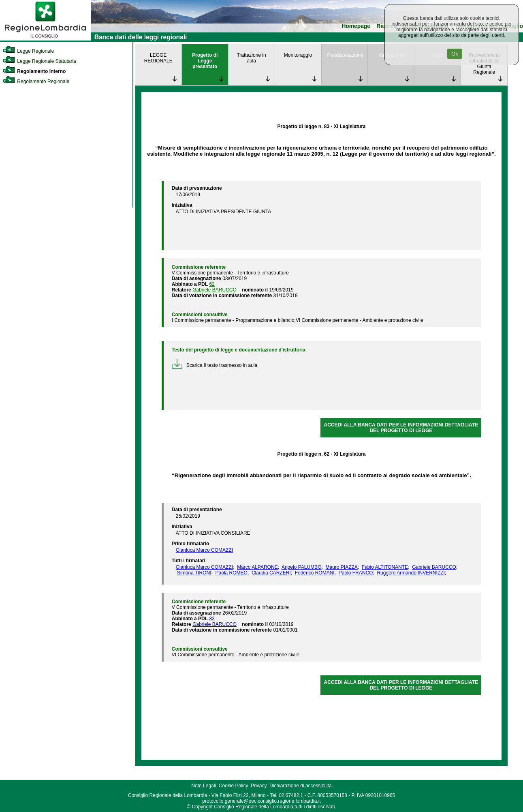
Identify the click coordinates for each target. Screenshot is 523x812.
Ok (455, 54)
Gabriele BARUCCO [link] (215, 290)
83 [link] (212, 619)
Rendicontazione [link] (345, 55)
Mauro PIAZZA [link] (341, 567)
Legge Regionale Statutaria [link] (39, 61)
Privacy (259, 786)
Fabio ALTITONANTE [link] (385, 567)
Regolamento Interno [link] (34, 71)
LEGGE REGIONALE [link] (158, 58)
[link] (45, 39)
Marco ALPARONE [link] (257, 567)
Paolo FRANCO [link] (356, 573)
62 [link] (212, 284)
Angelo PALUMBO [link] (302, 567)
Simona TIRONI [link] (194, 573)
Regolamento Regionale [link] (36, 81)
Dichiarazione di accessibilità (300, 786)
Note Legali (204, 786)
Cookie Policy (234, 786)
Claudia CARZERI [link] (271, 573)
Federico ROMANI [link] (315, 573)
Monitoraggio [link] (298, 55)
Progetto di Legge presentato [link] (205, 61)
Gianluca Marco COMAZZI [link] (204, 550)
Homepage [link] (356, 26)
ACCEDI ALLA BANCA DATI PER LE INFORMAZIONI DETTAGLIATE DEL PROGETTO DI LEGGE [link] (401, 428)
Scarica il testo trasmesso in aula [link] (215, 365)
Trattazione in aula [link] (251, 58)
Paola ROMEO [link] (232, 573)
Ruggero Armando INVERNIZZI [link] (411, 573)
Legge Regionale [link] (28, 51)
